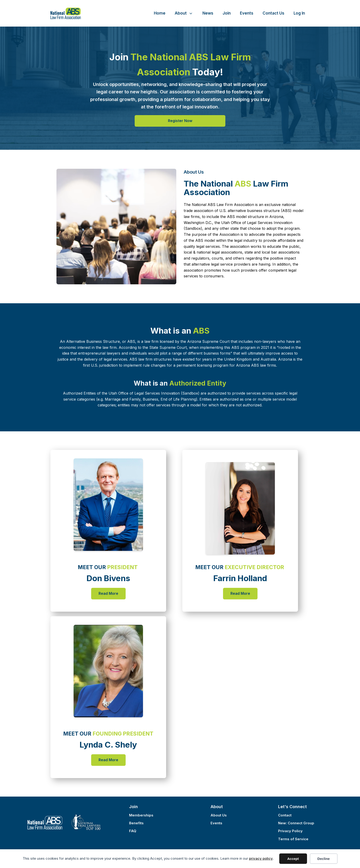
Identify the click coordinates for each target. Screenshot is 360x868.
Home (160, 13)
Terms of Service (293, 839)
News (208, 13)
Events (247, 13)
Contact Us (273, 13)
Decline (324, 859)
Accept (293, 859)
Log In (299, 13)
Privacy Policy (290, 831)
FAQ (133, 831)
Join (227, 13)
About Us (219, 815)
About (184, 13)
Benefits (136, 823)
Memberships (141, 815)
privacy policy (261, 858)
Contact (285, 815)
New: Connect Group (296, 823)
